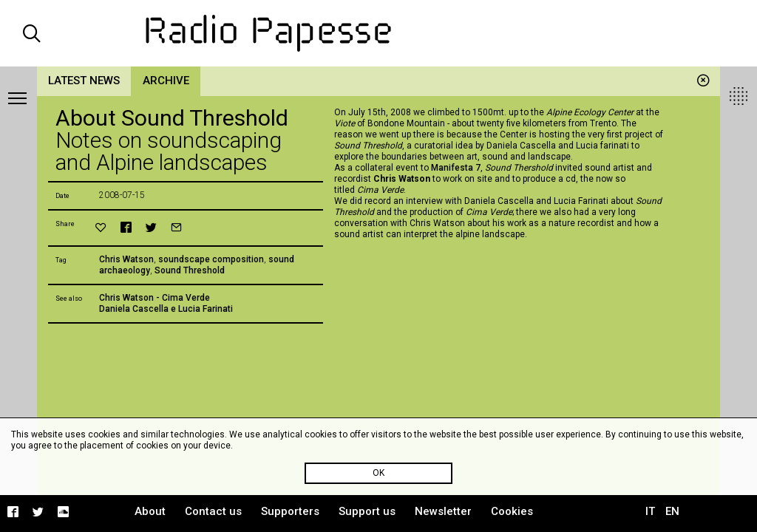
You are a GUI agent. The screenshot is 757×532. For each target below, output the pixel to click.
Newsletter (443, 511)
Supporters (290, 511)
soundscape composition (211, 259)
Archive (166, 81)
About (150, 511)
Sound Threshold (190, 270)
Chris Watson (126, 259)
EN (672, 511)
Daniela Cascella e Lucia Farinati (166, 309)
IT (650, 511)
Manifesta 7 (456, 168)
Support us (367, 511)
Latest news (84, 81)
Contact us (213, 511)
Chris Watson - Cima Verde (155, 298)
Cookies (512, 511)
